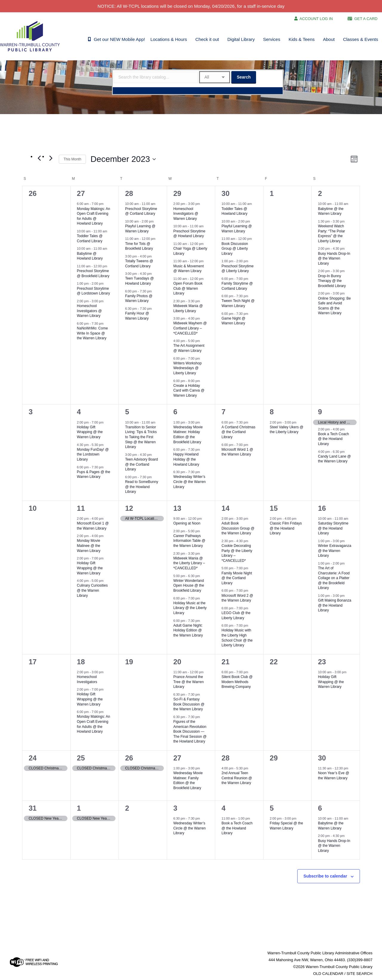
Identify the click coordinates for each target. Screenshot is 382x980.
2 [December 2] (320, 193)
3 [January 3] (175, 808)
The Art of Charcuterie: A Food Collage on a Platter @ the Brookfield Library (334, 578)
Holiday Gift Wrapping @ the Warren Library (90, 432)
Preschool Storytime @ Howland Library (189, 234)
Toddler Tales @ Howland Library (234, 211)
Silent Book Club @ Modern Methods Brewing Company (237, 682)
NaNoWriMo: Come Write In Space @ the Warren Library (93, 333)
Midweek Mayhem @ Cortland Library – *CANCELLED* (190, 328)
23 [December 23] (322, 662)
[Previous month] (39, 158)
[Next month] (51, 158)
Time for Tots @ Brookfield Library (139, 246)
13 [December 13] (177, 508)
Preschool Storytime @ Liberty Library (237, 269)
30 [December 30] (322, 758)
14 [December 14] (225, 508)
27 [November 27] (81, 193)
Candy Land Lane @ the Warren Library (334, 459)
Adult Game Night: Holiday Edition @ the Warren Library (188, 630)
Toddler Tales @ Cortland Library (90, 239)
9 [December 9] (320, 412)
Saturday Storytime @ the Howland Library (333, 528)
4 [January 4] (223, 808)
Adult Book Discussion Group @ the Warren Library (238, 528)
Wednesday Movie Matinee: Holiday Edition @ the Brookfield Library (188, 435)
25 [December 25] (81, 758)
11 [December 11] (81, 508)
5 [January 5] (272, 808)
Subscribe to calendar (325, 876)
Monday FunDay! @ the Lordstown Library (93, 454)
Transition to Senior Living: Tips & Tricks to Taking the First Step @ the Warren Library (141, 437)
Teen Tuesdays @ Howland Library (139, 281)
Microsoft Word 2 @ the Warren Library (237, 598)
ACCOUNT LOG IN (316, 19)
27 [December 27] (177, 758)
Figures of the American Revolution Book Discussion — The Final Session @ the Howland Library (190, 731)
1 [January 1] (79, 808)
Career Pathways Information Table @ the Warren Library (189, 541)
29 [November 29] (177, 193)
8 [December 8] (272, 412)
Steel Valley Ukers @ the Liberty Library (287, 430)
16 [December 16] (322, 508)
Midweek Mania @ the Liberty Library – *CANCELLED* (189, 563)
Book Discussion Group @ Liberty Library (235, 249)
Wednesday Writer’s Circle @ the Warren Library (190, 482)
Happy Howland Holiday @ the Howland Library (186, 459)
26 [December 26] (129, 758)
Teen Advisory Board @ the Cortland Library (141, 464)
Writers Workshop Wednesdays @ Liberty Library (188, 368)
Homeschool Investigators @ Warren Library (90, 311)
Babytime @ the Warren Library (331, 211)
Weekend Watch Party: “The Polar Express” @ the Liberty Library (331, 234)
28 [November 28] (129, 193)
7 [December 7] (223, 412)
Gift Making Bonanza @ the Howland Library (334, 605)
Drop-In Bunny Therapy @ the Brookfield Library (332, 281)
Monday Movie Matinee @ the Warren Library (89, 546)
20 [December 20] (177, 662)
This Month (72, 159)
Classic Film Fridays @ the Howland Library (286, 528)
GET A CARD (366, 19)
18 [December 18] (81, 662)
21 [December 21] (225, 662)
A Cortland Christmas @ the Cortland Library (238, 432)
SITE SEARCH (359, 974)
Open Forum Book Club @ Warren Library (188, 288)
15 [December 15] (274, 508)
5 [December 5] (127, 412)
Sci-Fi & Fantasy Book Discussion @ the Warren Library (189, 704)
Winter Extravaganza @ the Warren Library (334, 551)
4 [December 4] (79, 412)
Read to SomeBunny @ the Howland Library (142, 487)
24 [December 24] (33, 758)
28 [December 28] (225, 758)
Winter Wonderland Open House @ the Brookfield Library (189, 586)
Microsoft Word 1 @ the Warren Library (237, 452)
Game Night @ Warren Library (233, 321)
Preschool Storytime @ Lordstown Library (94, 291)
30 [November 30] (225, 193)
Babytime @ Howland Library (90, 256)
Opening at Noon (187, 523)
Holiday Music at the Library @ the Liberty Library (190, 608)
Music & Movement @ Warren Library (189, 269)
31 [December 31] (33, 808)
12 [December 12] (129, 508)
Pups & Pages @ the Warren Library (94, 474)
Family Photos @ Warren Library (139, 299)
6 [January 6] (320, 808)
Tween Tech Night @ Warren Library (238, 303)
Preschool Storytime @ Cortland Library (141, 211)
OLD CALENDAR (328, 974)
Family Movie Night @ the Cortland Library (237, 578)
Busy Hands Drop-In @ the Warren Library (334, 259)
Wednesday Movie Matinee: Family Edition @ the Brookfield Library (188, 780)
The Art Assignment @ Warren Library (189, 348)
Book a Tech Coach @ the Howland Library (333, 439)
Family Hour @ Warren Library (137, 316)
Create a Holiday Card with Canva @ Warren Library (189, 391)
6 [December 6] (175, 412)
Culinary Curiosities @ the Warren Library (92, 590)
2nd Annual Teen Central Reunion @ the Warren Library (237, 778)
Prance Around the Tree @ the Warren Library (189, 682)
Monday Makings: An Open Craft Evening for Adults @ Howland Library (94, 216)
